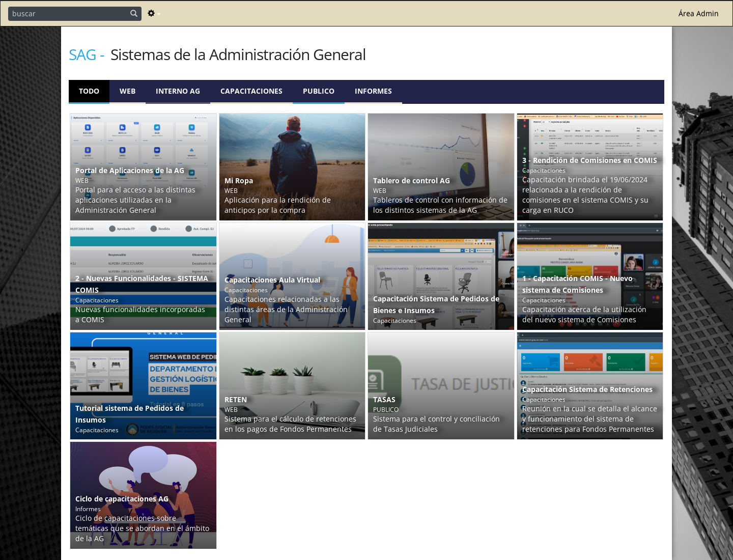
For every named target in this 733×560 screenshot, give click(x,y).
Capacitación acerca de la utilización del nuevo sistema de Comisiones (584, 314)
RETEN (236, 399)
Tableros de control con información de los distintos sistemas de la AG (440, 205)
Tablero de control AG (412, 180)
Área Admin (699, 13)
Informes (373, 91)
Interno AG (178, 91)
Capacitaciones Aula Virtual (272, 280)
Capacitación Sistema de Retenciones (587, 389)
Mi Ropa (239, 180)
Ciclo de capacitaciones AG (122, 499)
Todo (89, 91)
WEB (128, 91)
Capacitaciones (251, 91)
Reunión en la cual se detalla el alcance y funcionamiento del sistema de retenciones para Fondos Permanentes (590, 419)
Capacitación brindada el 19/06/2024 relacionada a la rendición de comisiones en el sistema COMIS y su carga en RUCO (585, 195)
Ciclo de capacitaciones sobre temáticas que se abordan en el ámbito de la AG (142, 528)
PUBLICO (319, 91)
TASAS (384, 399)
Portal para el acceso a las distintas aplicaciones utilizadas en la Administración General (135, 200)
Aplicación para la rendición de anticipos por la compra (278, 205)
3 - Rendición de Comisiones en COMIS (590, 160)
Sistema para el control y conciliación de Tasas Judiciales (436, 424)
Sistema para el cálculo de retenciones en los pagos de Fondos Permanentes (290, 424)
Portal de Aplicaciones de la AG (130, 170)
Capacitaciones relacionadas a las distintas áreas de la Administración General (286, 309)
